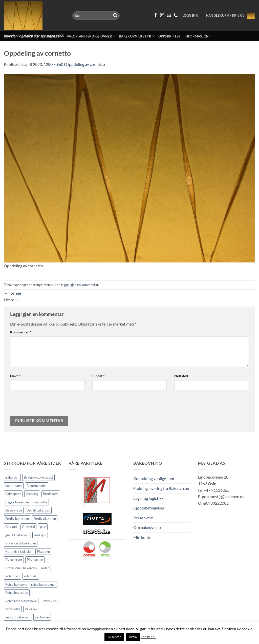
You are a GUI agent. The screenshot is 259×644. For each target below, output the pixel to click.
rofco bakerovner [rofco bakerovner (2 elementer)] (44, 584)
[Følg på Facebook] (156, 15)
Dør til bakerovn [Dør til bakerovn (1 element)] (38, 510)
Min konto (142, 537)
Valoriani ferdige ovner (91, 36)
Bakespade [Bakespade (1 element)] (13, 494)
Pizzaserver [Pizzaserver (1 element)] (14, 560)
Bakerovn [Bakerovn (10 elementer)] (12, 477)
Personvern (143, 518)
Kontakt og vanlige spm (154, 478)
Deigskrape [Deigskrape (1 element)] (14, 510)
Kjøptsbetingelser (149, 508)
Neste (11, 300)
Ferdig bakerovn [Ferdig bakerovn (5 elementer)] (17, 519)
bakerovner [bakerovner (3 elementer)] (14, 486)
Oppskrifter (170, 36)
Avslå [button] (133, 637)
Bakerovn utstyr (137, 36)
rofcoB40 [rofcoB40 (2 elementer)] (31, 576)
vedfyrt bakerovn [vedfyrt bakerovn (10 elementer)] (18, 617)
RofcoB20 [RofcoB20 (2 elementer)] (12, 576)
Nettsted (181, 376)
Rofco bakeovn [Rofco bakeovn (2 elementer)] (16, 584)
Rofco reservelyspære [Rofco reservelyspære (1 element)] (21, 601)
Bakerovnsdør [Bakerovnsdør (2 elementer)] (37, 486)
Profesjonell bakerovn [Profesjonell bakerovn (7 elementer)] (21, 568)
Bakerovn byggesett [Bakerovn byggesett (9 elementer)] (38, 477)
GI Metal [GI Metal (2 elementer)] (28, 527)
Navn (15, 376)
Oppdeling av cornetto (85, 64)
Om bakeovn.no (147, 527)
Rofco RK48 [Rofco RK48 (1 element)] (50, 601)
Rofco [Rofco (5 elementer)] (45, 568)
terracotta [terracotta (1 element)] (13, 609)
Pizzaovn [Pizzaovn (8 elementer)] (43, 552)
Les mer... (148, 637)
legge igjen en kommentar (80, 285)
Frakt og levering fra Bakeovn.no (161, 488)
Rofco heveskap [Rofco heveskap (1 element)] (17, 593)
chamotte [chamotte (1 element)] (40, 502)
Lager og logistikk (148, 498)
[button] (231, 16)
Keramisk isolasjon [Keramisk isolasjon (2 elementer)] (19, 552)
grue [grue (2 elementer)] (43, 527)
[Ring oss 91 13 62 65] (176, 15)
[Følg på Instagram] (162, 15)
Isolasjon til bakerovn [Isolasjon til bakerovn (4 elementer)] (21, 543)
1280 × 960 (53, 64)
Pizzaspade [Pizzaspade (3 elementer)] (35, 560)
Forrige (12, 293)
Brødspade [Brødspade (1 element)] (51, 494)
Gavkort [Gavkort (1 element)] (11, 527)
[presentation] (45, 405)
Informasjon (198, 36)
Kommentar (21, 332)
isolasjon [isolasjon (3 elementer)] (40, 535)
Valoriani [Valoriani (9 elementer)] (31, 609)
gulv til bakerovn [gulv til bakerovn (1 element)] (17, 535)
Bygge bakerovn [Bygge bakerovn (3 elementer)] (17, 502)
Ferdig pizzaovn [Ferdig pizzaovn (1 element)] (45, 519)
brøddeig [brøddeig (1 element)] (32, 494)
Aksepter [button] (114, 637)
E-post (99, 376)
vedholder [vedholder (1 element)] (42, 617)
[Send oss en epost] (169, 15)
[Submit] (115, 16)
